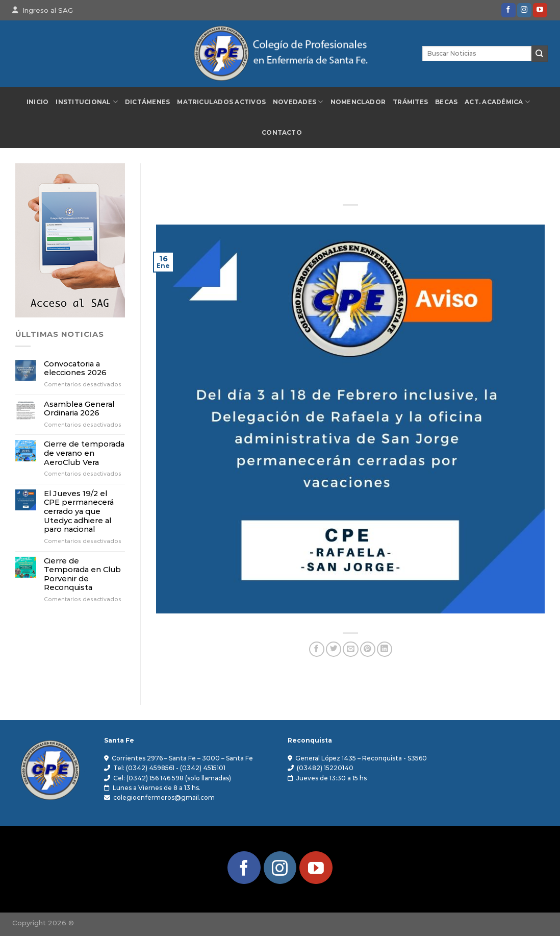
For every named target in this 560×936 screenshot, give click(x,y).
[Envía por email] (350, 649)
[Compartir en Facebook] (317, 649)
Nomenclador (358, 102)
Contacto (282, 133)
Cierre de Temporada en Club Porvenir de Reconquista (82, 575)
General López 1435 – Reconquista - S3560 (361, 758)
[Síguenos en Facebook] (508, 10)
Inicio (37, 102)
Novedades (298, 102)
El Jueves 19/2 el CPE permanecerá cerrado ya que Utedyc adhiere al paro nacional (79, 512)
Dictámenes (147, 102)
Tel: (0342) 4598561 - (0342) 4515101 (169, 768)
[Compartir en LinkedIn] (385, 649)
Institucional (87, 102)
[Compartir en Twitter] (334, 649)
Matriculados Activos (221, 102)
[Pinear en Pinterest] (368, 649)
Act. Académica (497, 102)
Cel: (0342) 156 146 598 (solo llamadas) (172, 778)
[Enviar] (540, 53)
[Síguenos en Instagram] (524, 10)
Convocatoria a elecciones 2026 (75, 369)
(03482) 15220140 (325, 768)
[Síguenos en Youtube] (540, 10)
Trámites (410, 102)
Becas (446, 102)
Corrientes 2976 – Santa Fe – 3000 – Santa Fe (182, 758)
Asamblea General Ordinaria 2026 (79, 409)
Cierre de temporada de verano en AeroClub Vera (84, 453)
